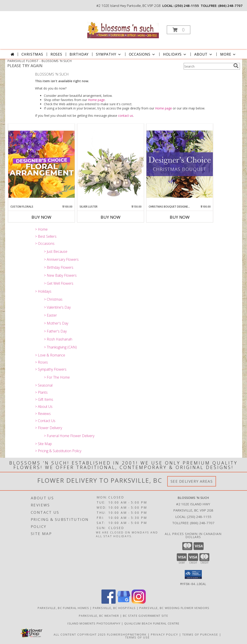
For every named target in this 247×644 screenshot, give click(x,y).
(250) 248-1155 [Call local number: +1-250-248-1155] (187, 6)
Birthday (79, 54)
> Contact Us (45, 421)
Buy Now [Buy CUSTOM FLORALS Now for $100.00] (41, 217)
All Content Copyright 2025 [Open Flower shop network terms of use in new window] (80, 634)
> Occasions (45, 243)
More (228, 54)
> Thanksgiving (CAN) (60, 347)
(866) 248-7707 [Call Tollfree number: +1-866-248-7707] (202, 523)
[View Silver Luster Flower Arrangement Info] (111, 164)
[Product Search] (208, 66)
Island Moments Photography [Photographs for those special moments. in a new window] (94, 623)
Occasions (142, 54)
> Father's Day (55, 331)
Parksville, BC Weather (99, 615)
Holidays (175, 54)
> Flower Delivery (49, 428)
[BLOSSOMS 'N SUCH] (123, 28)
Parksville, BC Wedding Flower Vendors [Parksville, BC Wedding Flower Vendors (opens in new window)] (174, 608)
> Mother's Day (56, 323)
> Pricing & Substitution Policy (58, 451)
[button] (179, 30)
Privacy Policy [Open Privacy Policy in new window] (164, 634)
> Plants (41, 392)
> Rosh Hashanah (58, 339)
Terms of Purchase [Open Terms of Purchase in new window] (200, 634)
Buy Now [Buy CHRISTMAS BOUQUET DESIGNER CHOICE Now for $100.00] (180, 217)
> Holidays (43, 291)
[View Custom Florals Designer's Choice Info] (41, 164)
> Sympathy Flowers (51, 369)
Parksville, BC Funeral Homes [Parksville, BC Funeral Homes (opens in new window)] (63, 608)
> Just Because (56, 251)
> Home (41, 229)
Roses (56, 54)
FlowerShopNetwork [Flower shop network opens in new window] (127, 634)
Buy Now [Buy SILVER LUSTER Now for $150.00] (111, 217)
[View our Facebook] (109, 602)
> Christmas (53, 299)
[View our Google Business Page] (124, 602)
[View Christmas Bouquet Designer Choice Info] (180, 164)
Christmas (32, 54)
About (204, 54)
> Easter (50, 315)
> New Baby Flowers (60, 275)
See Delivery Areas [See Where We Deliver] (192, 481)
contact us (126, 116)
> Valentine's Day (57, 307)
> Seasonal (44, 385)
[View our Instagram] (139, 602)
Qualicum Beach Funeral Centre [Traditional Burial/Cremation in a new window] (152, 623)
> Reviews (43, 414)
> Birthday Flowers (59, 267)
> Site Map (43, 444)
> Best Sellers (46, 236)
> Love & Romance (50, 355)
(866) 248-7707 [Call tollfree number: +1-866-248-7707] (230, 6)
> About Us (44, 407)
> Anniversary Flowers (61, 259)
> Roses (41, 362)
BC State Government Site (146, 615)
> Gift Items (44, 399)
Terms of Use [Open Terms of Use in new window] (137, 637)
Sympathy (109, 54)
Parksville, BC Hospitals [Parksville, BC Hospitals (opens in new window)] (114, 608)
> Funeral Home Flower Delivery (69, 436)
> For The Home (57, 377)
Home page (96, 100)
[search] (236, 66)
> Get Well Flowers (59, 283)
